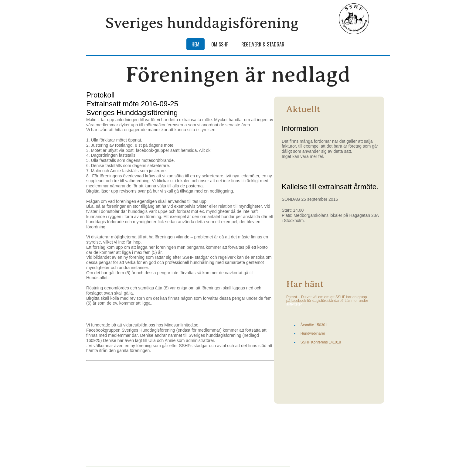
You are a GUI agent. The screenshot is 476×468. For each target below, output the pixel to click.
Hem (195, 44)
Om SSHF (220, 44)
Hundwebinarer (313, 333)
